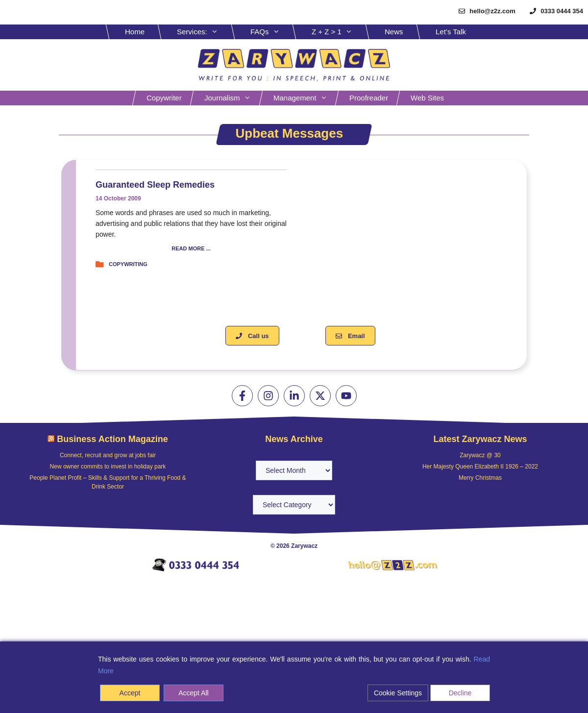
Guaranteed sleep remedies (155, 185)
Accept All (193, 693)
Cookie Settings (398, 693)
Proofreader (369, 98)
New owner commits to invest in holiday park (108, 467)
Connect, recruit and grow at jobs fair (108, 455)
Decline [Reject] (460, 693)
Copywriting (128, 264)
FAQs (272, 32)
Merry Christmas (480, 478)
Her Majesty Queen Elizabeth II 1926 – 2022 (480, 467)
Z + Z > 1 (339, 32)
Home (135, 32)
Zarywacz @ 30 (480, 455)
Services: (205, 32)
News (394, 32)
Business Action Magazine (112, 439)
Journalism (233, 98)
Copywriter (164, 98)
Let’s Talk (451, 32)
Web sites (427, 98)
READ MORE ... (191, 249)
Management (305, 98)
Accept (130, 693)
